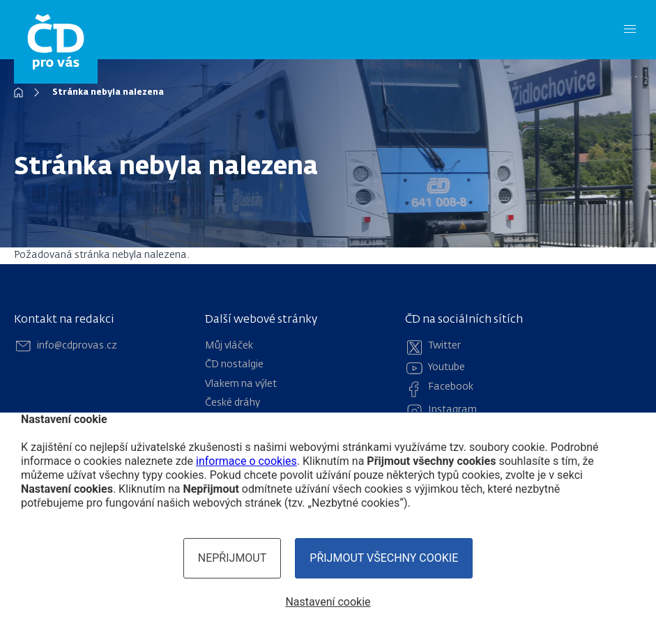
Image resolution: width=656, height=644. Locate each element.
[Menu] (630, 30)
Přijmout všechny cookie (384, 558)
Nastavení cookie (328, 602)
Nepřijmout (232, 558)
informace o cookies (246, 461)
